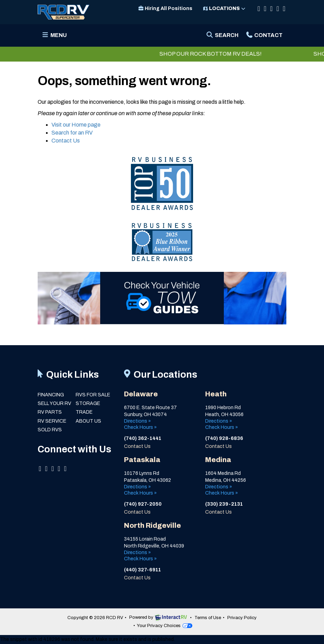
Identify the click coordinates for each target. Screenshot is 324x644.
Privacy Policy (242, 618)
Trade (84, 412)
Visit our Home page (76, 125)
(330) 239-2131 (224, 504)
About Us (88, 421)
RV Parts (50, 412)
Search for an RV (72, 133)
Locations (224, 8)
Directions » (137, 421)
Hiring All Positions (165, 8)
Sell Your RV (54, 403)
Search (222, 37)
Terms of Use (208, 618)
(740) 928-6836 (225, 438)
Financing (51, 395)
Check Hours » (140, 427)
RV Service (52, 421)
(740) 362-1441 (143, 438)
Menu (56, 37)
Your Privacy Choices (164, 626)
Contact (264, 37)
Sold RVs (50, 430)
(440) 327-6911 (142, 570)
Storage (88, 403)
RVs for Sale (93, 395)
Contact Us (66, 141)
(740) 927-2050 (143, 504)
